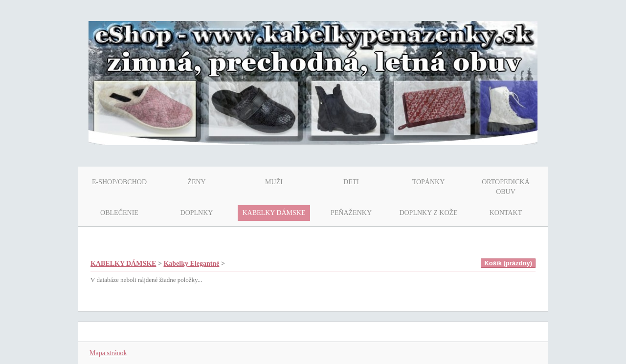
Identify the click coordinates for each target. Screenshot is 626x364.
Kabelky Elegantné (191, 264)
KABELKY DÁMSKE (123, 264)
